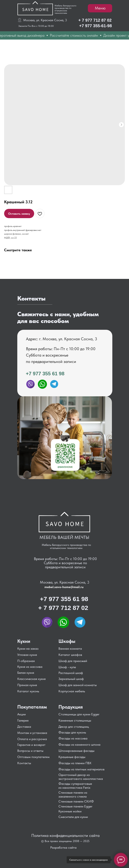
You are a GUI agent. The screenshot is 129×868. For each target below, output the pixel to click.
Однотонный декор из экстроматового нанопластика (81, 777)
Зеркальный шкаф (71, 679)
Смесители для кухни (73, 817)
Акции (21, 714)
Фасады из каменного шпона (79, 745)
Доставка (24, 727)
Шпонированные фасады (76, 751)
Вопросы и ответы (30, 751)
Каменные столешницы (75, 720)
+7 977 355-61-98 (95, 26)
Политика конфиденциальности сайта (65, 835)
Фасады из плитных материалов (81, 769)
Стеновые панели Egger (75, 806)
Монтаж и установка (32, 733)
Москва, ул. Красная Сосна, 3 (45, 20)
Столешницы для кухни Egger (79, 714)
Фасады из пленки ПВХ (75, 763)
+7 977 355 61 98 (45, 374)
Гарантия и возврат (31, 745)
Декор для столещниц (74, 727)
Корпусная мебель (72, 691)
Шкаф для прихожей (73, 661)
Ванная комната (70, 649)
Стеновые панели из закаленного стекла (73, 794)
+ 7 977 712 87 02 (95, 20)
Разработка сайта (63, 848)
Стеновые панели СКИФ (76, 801)
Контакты (24, 763)
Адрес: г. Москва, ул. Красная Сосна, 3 (62, 339)
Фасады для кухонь (72, 732)
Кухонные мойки (70, 811)
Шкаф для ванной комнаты (78, 685)
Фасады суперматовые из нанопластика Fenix (75, 786)
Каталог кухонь (28, 691)
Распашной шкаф (71, 673)
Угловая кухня (27, 655)
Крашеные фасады (72, 757)
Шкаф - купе (67, 667)
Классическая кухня (31, 679)
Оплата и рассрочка (32, 739)
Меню (100, 8)
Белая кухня (26, 673)
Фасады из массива (73, 738)
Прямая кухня (27, 685)
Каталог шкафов (70, 655)
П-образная (26, 661)
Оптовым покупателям (33, 757)
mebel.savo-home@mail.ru (64, 587)
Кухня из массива (30, 667)
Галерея (23, 720)
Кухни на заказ (28, 649)
